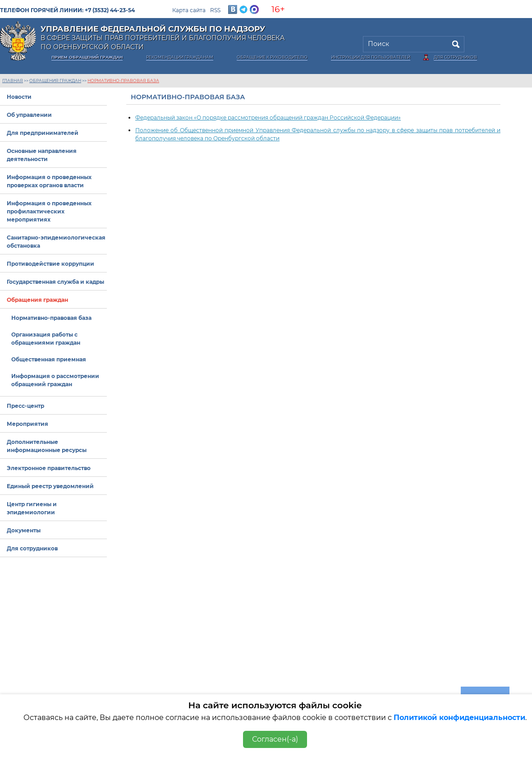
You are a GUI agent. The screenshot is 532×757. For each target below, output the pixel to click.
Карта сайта (189, 10)
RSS (215, 10)
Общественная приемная (49, 359)
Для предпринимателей (43, 133)
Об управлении (29, 115)
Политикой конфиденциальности (459, 718)
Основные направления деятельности (42, 155)
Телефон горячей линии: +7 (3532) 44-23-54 (67, 10)
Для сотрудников (455, 57)
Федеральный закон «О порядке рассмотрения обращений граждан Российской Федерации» (268, 118)
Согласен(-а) (275, 739)
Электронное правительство (49, 468)
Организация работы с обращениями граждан (46, 339)
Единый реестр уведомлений (50, 486)
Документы (24, 530)
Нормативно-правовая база (123, 81)
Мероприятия (28, 424)
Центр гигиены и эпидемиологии (32, 508)
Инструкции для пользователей (371, 57)
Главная (13, 81)
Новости (19, 97)
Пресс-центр (25, 406)
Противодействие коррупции (50, 264)
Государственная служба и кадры (55, 282)
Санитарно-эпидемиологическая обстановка (56, 242)
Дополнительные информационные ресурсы (47, 446)
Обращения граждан (55, 81)
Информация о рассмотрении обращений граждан (55, 380)
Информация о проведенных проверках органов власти (49, 181)
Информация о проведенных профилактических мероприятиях (49, 211)
